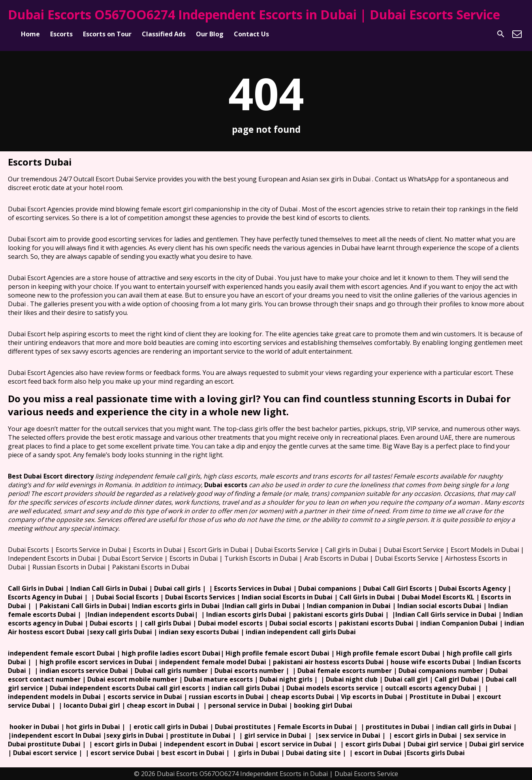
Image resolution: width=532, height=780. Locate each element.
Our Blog (210, 34)
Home (30, 34)
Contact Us (251, 34)
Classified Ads (164, 34)
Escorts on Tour (107, 34)
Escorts (61, 34)
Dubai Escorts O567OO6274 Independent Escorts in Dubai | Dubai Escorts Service (254, 14)
